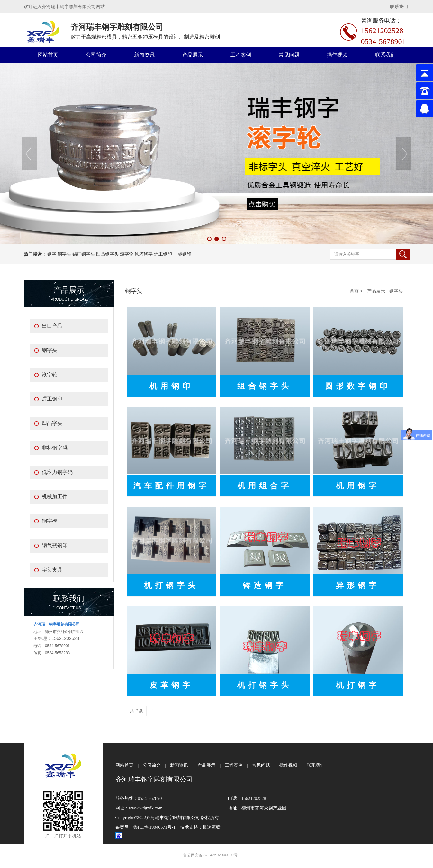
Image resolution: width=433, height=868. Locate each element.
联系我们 (399, 6)
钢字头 (396, 291)
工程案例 (241, 55)
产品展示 (193, 55)
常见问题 (289, 55)
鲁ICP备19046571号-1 (154, 827)
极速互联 (212, 827)
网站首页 (48, 55)
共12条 (136, 711)
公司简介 (96, 55)
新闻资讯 (144, 55)
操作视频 (337, 55)
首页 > (357, 291)
